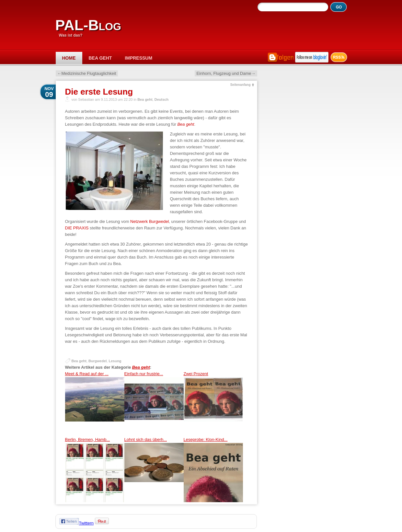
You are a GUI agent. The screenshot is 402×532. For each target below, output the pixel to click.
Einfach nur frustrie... (154, 404)
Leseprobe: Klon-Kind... (213, 470)
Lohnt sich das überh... (154, 470)
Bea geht (100, 58)
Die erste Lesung (99, 92)
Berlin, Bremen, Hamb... (95, 470)
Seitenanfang (241, 85)
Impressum (138, 58)
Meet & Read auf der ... (95, 404)
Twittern (86, 523)
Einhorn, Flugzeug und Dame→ (226, 73)
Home (69, 58)
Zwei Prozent (213, 404)
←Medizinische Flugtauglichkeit (87, 73)
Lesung (115, 361)
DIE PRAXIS (78, 228)
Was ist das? (71, 35)
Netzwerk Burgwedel (149, 221)
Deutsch (161, 99)
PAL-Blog (88, 25)
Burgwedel (98, 361)
